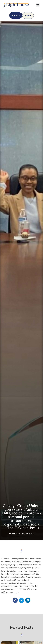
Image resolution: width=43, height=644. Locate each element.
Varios (31, 534)
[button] (38, 5)
